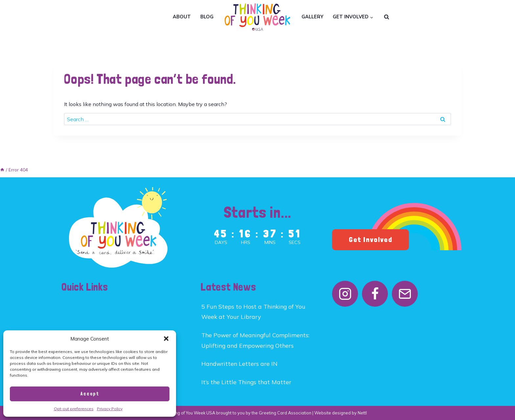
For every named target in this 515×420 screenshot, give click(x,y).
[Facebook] (375, 294)
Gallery (312, 17)
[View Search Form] (387, 17)
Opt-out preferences (74, 409)
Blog (207, 17)
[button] (166, 339)
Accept (90, 394)
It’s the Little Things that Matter (246, 382)
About (182, 17)
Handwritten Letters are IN (239, 364)
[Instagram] (345, 294)
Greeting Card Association (285, 413)
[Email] (405, 294)
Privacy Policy (110, 409)
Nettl (362, 413)
